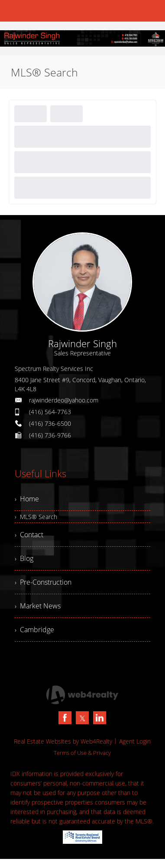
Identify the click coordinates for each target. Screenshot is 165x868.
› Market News (38, 606)
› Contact (29, 535)
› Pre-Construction (43, 582)
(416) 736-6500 (50, 423)
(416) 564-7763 (50, 412)
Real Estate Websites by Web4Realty (63, 741)
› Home (27, 499)
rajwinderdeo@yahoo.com (64, 400)
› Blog (24, 558)
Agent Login (135, 741)
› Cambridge (34, 630)
